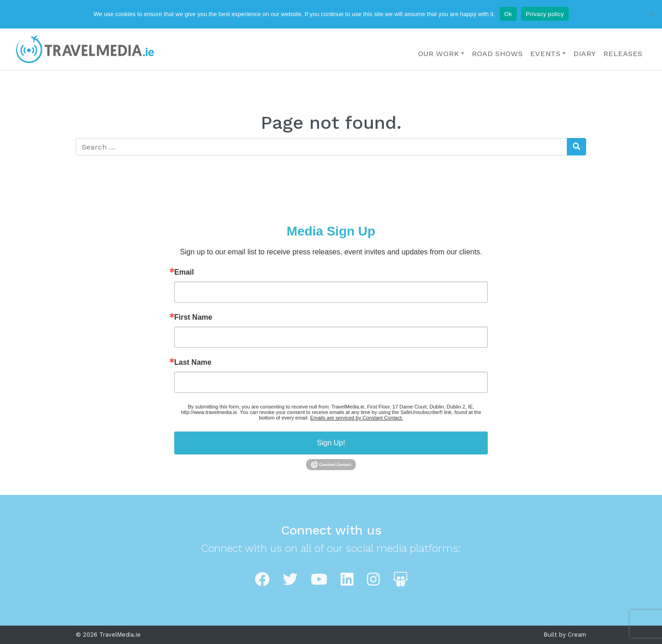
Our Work (438, 54)
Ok (508, 14)
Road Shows (497, 54)
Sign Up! (331, 443)
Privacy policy (545, 14)
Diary (585, 54)
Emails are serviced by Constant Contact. (357, 418)
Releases (623, 54)
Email (184, 272)
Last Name (193, 362)
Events (545, 54)
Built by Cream (565, 635)
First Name (193, 317)
